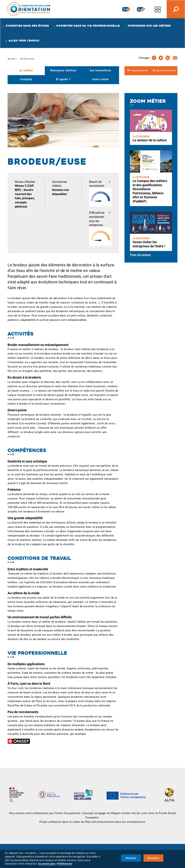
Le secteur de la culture (150, 140)
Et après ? (63, 80)
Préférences (65, 864)
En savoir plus (47, 864)
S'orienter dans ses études (27, 26)
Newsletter (127, 9)
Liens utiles (101, 80)
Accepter (153, 858)
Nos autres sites (158, 9)
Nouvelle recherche (166, 70)
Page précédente (139, 70)
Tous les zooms (140, 255)
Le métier (26, 71)
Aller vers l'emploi (24, 41)
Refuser (131, 858)
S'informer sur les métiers (149, 26)
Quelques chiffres (63, 71)
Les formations (100, 71)
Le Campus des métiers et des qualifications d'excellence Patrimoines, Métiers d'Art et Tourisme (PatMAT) (150, 191)
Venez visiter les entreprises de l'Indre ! (149, 244)
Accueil (11, 59)
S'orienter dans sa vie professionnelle (88, 26)
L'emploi (26, 80)
